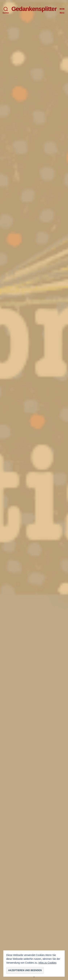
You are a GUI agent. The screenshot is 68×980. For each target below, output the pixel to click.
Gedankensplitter (34, 9)
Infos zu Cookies (47, 963)
